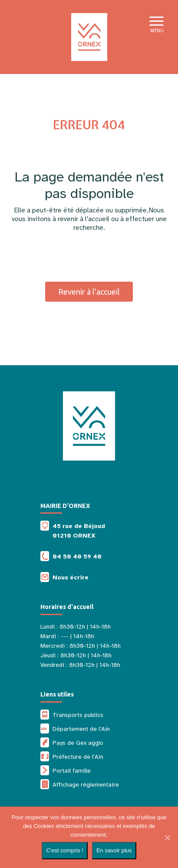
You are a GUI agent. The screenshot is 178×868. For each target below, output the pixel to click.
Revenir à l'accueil (89, 292)
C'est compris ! (65, 850)
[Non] (167, 838)
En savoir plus (114, 850)
